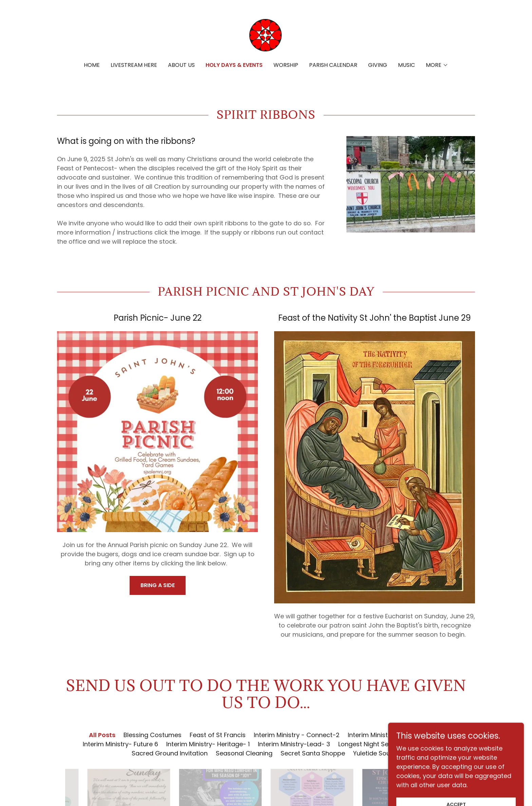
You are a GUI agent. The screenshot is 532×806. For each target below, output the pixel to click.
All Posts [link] (102, 735)
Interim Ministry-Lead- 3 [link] (294, 744)
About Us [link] (181, 65)
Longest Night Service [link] (371, 744)
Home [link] (92, 65)
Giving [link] (378, 65)
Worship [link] (286, 65)
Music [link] (406, 65)
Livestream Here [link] (134, 65)
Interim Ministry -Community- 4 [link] (396, 735)
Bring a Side (158, 585)
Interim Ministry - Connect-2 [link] (297, 735)
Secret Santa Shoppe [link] (313, 753)
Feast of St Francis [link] (218, 735)
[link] (266, 35)
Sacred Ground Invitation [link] (170, 753)
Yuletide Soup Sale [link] (381, 753)
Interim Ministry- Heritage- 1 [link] (208, 744)
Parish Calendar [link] (333, 65)
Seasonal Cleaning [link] (244, 753)
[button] (437, 65)
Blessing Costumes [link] (153, 735)
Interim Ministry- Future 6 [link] (120, 744)
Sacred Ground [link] (434, 744)
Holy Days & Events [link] (234, 65)
